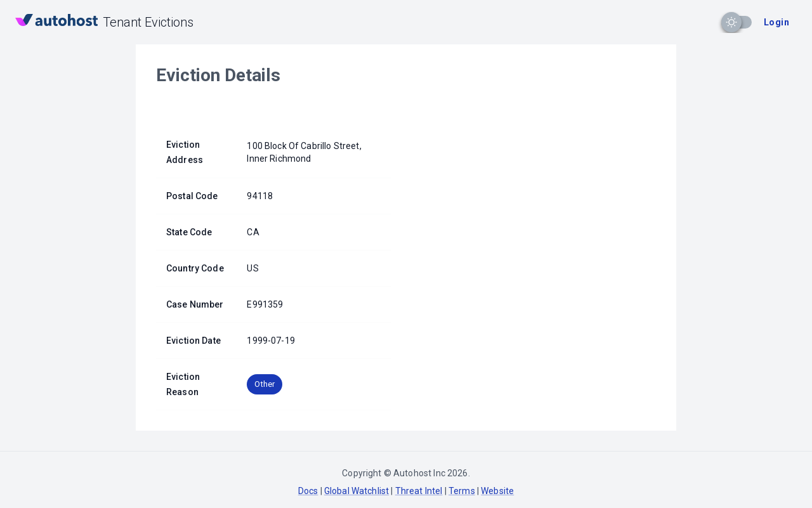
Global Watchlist (357, 491)
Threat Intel (419, 491)
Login (776, 22)
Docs (308, 491)
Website (497, 491)
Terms (462, 491)
